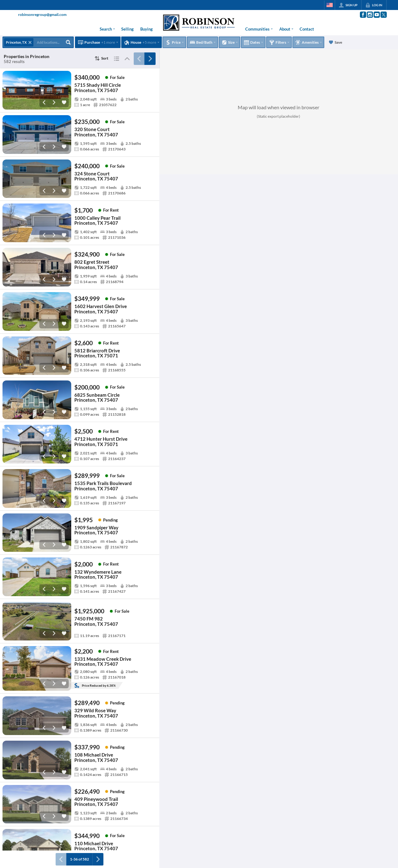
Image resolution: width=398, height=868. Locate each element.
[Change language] (330, 5)
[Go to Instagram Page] (370, 15)
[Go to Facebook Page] (363, 15)
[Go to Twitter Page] (383, 15)
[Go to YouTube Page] (376, 15)
